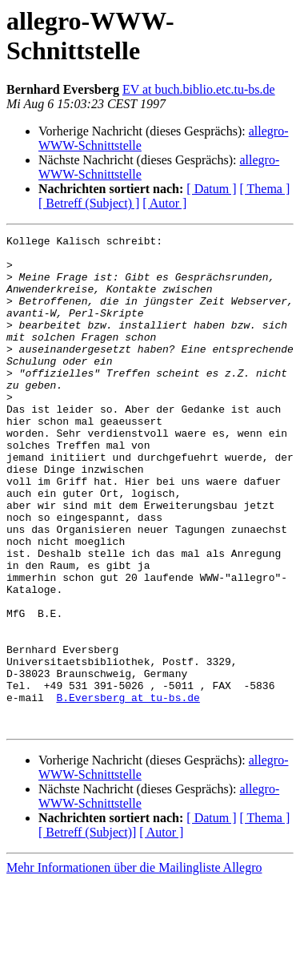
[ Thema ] (265, 189)
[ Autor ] (164, 203)
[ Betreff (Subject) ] (89, 203)
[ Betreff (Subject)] (87, 931)
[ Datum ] (211, 189)
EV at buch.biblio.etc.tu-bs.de (199, 89)
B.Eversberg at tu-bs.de (128, 791)
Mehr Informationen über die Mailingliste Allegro (134, 966)
